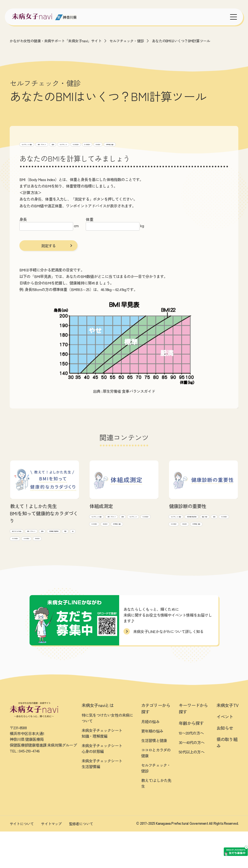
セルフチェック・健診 (127, 41)
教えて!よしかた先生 (28, 540)
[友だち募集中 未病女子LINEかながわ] (212, 819)
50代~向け (200, 144)
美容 (54, 557)
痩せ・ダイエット (77, 144)
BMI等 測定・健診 (35, 152)
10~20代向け (150, 144)
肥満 (101, 144)
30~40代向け (176, 144)
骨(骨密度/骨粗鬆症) (28, 557)
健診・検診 (218, 534)
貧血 (175, 542)
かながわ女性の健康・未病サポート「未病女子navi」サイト (56, 41)
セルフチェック (122, 144)
